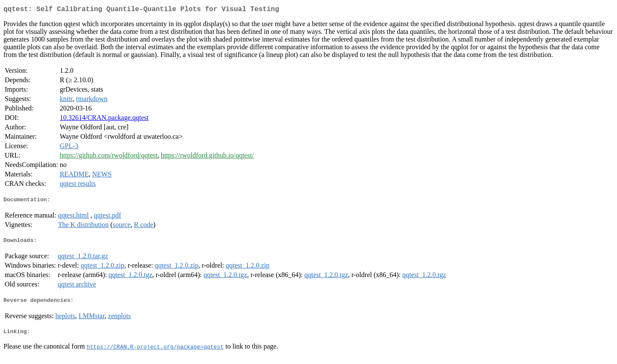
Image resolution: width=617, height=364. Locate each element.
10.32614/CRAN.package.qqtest (104, 119)
